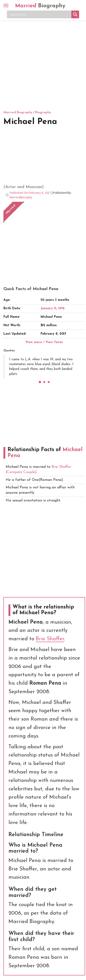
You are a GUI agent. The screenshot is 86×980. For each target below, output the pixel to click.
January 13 (49, 308)
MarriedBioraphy (21, 197)
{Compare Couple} (21, 472)
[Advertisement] (43, 65)
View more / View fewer (44, 342)
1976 (61, 308)
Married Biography (18, 112)
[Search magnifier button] (75, 14)
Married (40, 6)
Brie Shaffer (61, 467)
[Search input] (40, 14)
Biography (43, 112)
